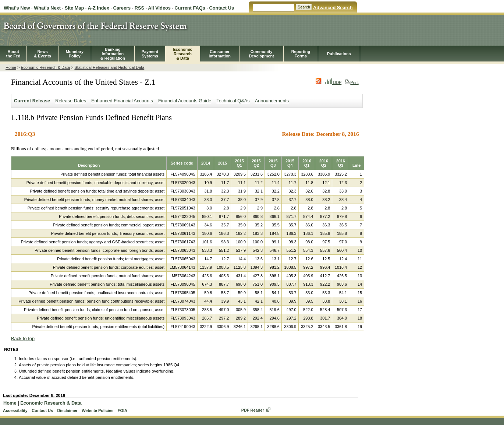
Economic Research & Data (45, 67)
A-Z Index (98, 8)
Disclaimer (67, 410)
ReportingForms (301, 54)
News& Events (42, 54)
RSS (139, 8)
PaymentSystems (150, 54)
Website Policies (97, 410)
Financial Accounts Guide (185, 101)
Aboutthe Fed (13, 54)
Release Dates (71, 101)
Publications (339, 54)
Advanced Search (333, 8)
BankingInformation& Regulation (113, 54)
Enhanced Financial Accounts (122, 101)
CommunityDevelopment (261, 54)
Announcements (272, 101)
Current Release (32, 101)
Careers (122, 8)
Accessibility (15, 410)
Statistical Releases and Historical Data (109, 67)
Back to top (23, 339)
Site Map (74, 8)
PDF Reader (253, 410)
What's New (17, 8)
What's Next (47, 8)
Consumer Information (220, 54)
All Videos (159, 8)
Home (11, 67)
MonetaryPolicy (75, 54)
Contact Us (222, 8)
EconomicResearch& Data (182, 54)
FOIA (123, 410)
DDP (333, 82)
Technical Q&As (233, 101)
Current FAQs (190, 8)
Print (352, 82)
